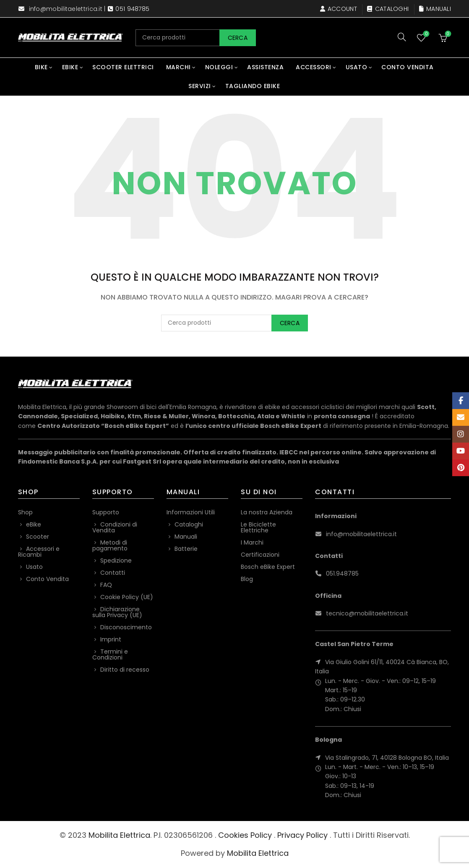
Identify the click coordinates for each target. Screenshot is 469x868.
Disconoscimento (126, 627)
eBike (70, 67)
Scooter (38, 537)
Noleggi (219, 67)
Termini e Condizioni (110, 654)
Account (338, 9)
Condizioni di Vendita (115, 527)
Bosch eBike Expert (268, 567)
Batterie (186, 549)
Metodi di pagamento (110, 545)
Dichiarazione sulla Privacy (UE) (117, 612)
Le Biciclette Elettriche (258, 527)
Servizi (200, 86)
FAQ (106, 585)
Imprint (111, 639)
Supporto (106, 512)
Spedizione (116, 560)
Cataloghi (388, 9)
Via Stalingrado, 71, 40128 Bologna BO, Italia (387, 758)
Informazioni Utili (191, 512)
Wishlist (426, 34)
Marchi (178, 67)
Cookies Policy (245, 835)
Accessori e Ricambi (39, 552)
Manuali (435, 9)
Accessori (314, 67)
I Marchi (252, 542)
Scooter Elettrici (123, 67)
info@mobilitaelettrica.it (66, 9)
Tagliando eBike (253, 86)
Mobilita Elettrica (119, 835)
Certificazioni (260, 555)
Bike (41, 67)
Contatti (113, 573)
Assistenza (265, 67)
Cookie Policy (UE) (127, 597)
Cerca (238, 38)
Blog (247, 579)
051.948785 (342, 573)
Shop (25, 512)
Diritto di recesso (125, 670)
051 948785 (132, 9)
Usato (357, 67)
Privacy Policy (302, 835)
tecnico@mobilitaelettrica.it (367, 613)
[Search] (402, 37)
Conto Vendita (408, 67)
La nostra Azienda (267, 512)
